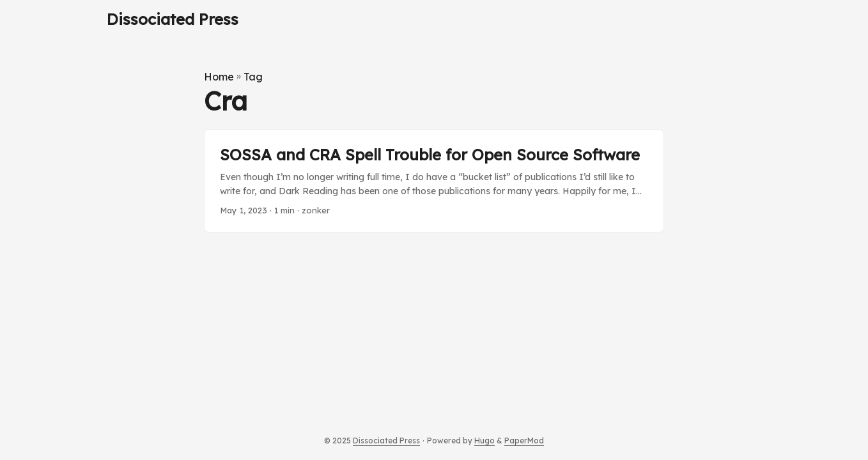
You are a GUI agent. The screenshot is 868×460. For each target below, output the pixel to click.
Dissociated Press (173, 19)
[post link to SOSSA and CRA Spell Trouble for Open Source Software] (434, 181)
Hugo (484, 441)
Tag (253, 77)
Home (219, 77)
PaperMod (524, 441)
